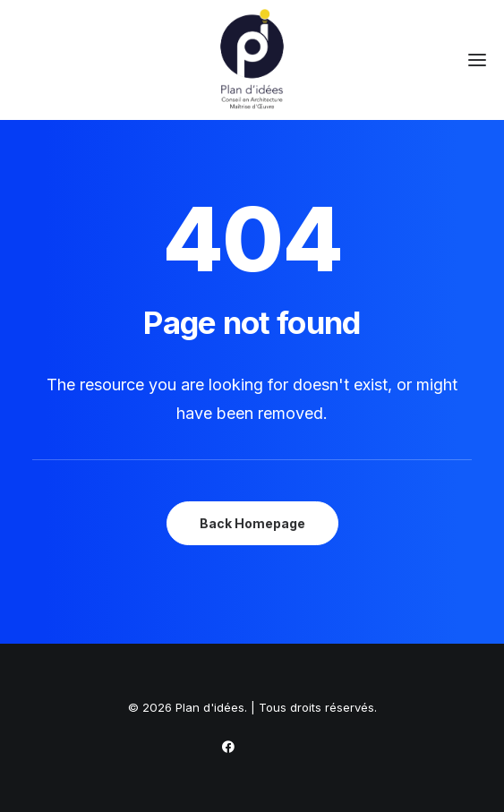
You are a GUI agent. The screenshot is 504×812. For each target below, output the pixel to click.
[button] (477, 60)
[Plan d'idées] (252, 60)
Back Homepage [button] (252, 523)
